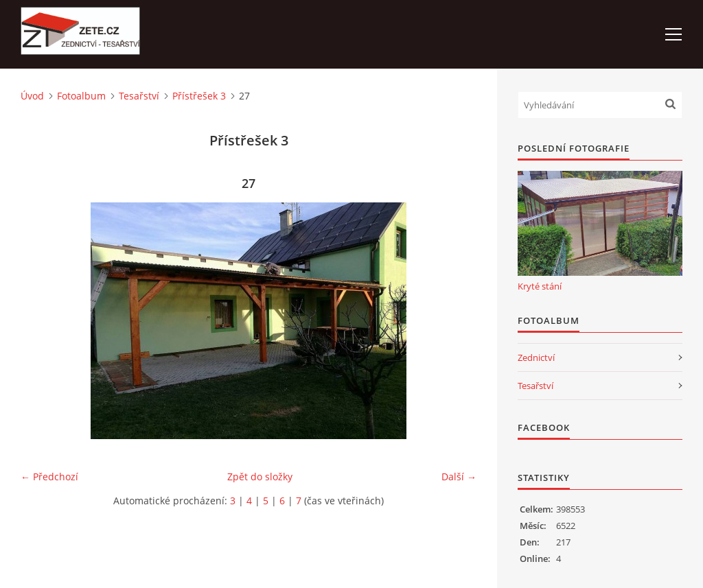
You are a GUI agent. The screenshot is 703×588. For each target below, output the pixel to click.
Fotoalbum (81, 96)
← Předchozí (49, 477)
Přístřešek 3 (199, 96)
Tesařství (139, 96)
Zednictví (536, 357)
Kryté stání (540, 286)
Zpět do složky (260, 477)
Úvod (32, 96)
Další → (459, 477)
